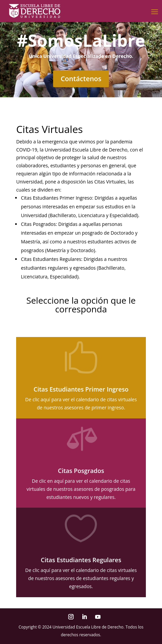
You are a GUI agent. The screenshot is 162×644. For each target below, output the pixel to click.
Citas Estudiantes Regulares (81, 560)
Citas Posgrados (81, 471)
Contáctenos (81, 79)
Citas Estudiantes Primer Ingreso (81, 389)
